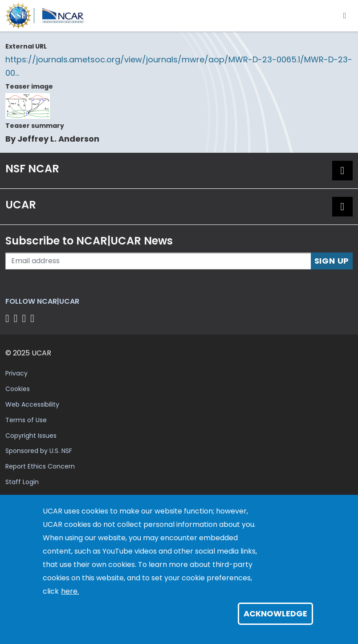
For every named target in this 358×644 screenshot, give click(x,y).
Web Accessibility (32, 404)
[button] (342, 171)
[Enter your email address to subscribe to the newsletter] (158, 261)
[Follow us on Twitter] (17, 318)
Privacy (16, 373)
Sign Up (332, 261)
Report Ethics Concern (40, 466)
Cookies (18, 389)
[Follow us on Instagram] (26, 318)
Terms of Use (26, 420)
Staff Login (22, 482)
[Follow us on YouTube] (34, 318)
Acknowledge (275, 613)
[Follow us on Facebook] (9, 318)
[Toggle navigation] (345, 15)
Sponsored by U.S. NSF (39, 451)
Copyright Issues (31, 436)
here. (70, 591)
